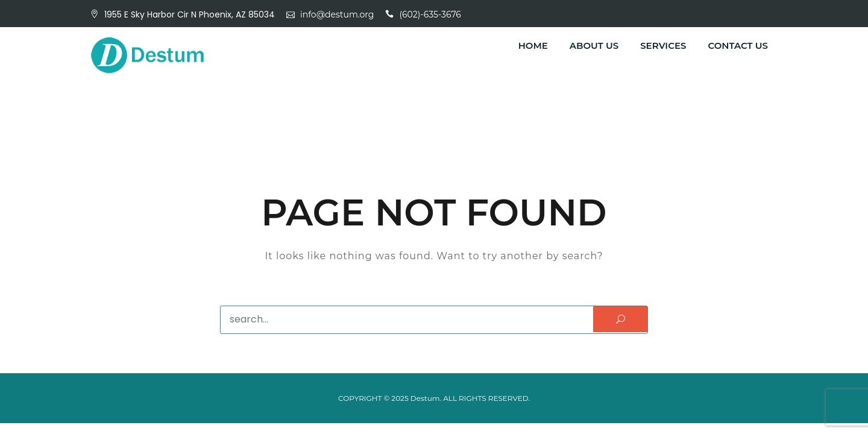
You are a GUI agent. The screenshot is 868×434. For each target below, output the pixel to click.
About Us (594, 46)
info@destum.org (337, 14)
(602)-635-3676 (430, 14)
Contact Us (738, 46)
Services (663, 46)
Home (533, 46)
